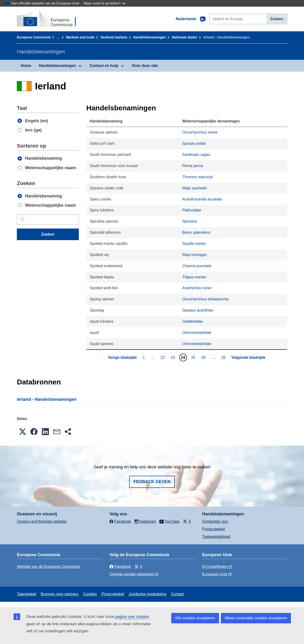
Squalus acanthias (198, 310)
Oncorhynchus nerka (200, 132)
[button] (23, 432)
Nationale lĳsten (184, 37)
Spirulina (190, 221)
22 (163, 357)
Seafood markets (114, 37)
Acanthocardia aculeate (202, 199)
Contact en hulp (104, 66)
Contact (178, 594)
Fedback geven (152, 482)
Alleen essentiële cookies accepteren (256, 618)
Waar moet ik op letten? (104, 3)
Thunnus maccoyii (197, 177)
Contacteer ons (215, 521)
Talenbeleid (26, 594)
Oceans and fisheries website (42, 521)
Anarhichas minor (197, 288)
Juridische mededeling (147, 594)
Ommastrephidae (197, 333)
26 (204, 357)
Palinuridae (192, 210)
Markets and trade (80, 37)
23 (173, 357)
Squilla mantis (194, 244)
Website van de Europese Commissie (49, 567)
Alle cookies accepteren (195, 618)
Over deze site (145, 66)
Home (26, 66)
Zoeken (277, 19)
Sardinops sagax (196, 155)
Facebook (120, 567)
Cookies (90, 594)
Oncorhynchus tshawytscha (205, 299)
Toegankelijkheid (216, 537)
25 (194, 357)
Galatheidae (192, 321)
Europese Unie (215, 574)
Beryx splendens (196, 232)
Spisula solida (194, 143)
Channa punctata (197, 266)
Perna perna (193, 166)
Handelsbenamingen (150, 37)
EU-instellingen (215, 567)
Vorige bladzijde (122, 357)
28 (224, 357)
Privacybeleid (213, 529)
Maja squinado (195, 188)
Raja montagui (194, 255)
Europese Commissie (34, 37)
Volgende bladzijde (248, 357)
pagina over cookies (132, 617)
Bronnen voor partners (59, 594)
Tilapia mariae (194, 277)
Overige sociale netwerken (132, 574)
